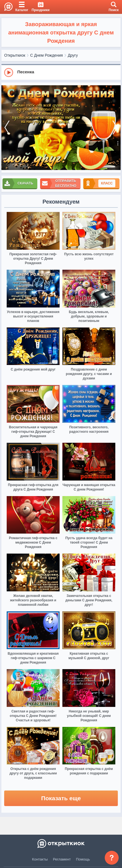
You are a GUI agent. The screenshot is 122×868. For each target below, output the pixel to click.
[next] (115, 128)
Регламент (62, 859)
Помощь (83, 859)
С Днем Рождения (46, 55)
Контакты (40, 859)
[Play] (9, 72)
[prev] (7, 128)
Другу (73, 55)
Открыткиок (15, 55)
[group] (61, 72)
